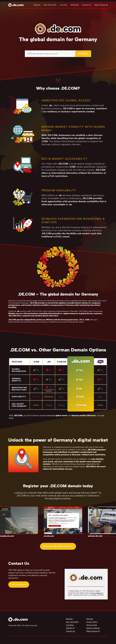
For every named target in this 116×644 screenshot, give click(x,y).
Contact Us (87, 5)
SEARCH (83, 54)
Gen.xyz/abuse (96, 593)
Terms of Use (92, 625)
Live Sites (63, 5)
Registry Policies (93, 628)
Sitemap (90, 619)
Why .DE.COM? (50, 5)
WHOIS (74, 5)
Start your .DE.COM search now (58, 546)
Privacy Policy (92, 622)
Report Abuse (100, 5)
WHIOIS (69, 628)
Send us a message (19, 585)
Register (37, 5)
